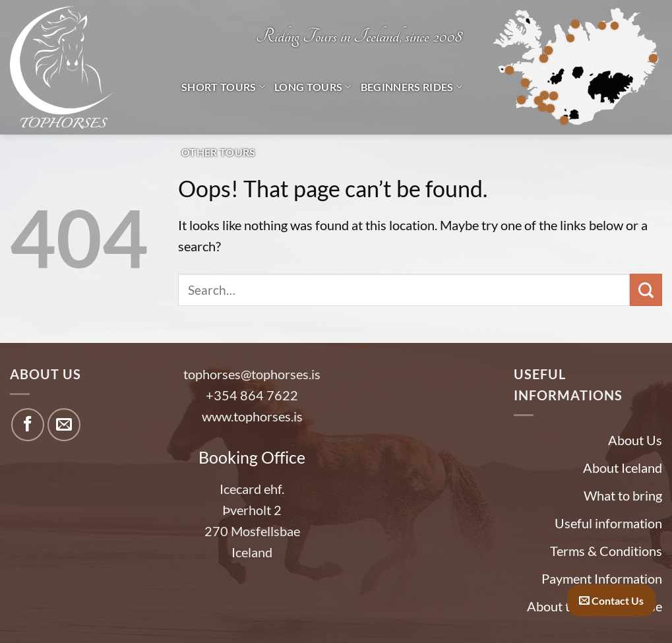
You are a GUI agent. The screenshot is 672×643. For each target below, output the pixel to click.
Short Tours (223, 87)
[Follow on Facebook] (28, 425)
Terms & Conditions (606, 551)
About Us (635, 440)
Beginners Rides (412, 87)
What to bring (623, 495)
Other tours (219, 152)
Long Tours (313, 87)
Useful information (608, 523)
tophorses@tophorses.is (252, 374)
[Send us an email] (64, 425)
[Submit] (646, 290)
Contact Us (611, 600)
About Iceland (623, 468)
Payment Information (602, 578)
